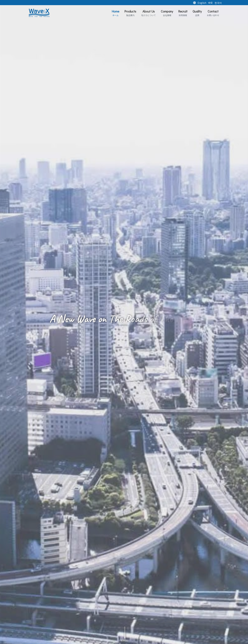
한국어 (218, 3)
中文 (210, 3)
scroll (125, 640)
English (202, 3)
